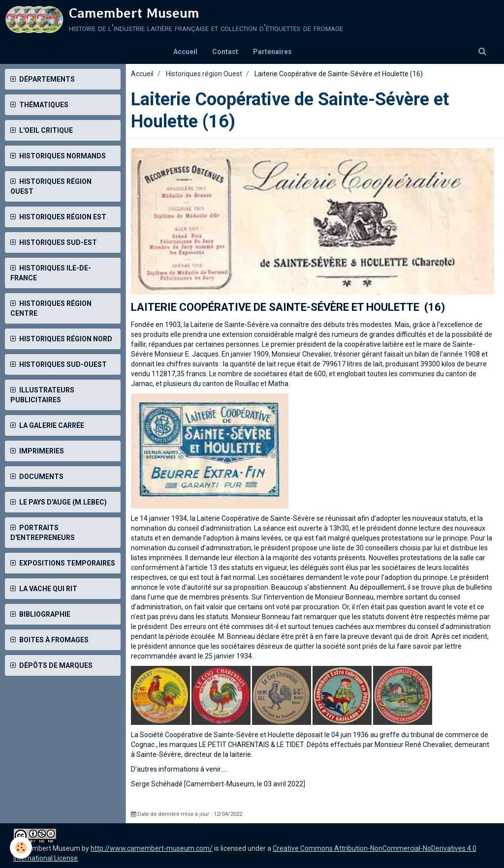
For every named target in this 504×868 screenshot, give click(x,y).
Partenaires (272, 52)
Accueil (185, 52)
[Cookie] (21, 848)
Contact (225, 52)
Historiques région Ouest (204, 74)
